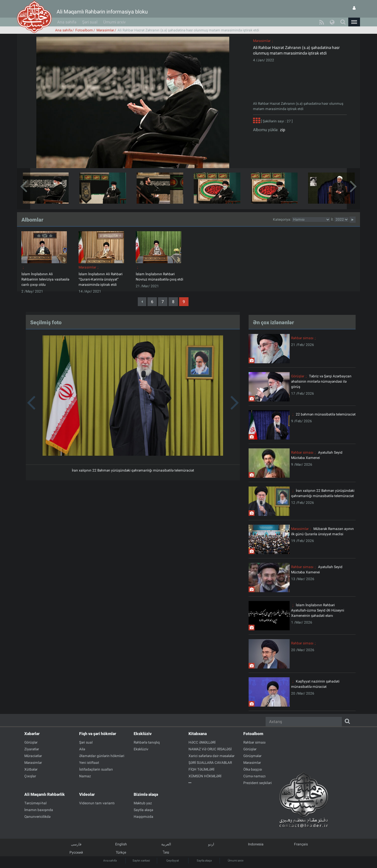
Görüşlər (298, 376)
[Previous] (142, 302)
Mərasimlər (105, 30)
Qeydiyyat (173, 861)
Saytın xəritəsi (141, 861)
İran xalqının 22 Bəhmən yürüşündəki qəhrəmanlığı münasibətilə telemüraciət (133, 470)
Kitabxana (198, 734)
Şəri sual (90, 22)
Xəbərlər (32, 734)
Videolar (87, 794)
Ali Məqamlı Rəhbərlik (45, 794)
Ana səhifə (67, 22)
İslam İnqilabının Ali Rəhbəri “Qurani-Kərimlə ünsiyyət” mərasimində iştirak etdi (101, 279)
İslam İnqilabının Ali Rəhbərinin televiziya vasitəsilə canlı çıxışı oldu (45, 279)
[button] (354, 22)
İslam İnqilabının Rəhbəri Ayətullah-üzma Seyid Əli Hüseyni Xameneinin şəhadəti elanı (318, 610)
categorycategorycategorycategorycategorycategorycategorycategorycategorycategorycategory (311, 219)
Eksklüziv (143, 734)
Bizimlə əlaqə (146, 794)
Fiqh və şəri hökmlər (98, 734)
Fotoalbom (84, 30)
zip (282, 130)
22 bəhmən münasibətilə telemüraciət (326, 414)
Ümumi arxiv (114, 22)
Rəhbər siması (302, 338)
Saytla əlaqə (204, 861)
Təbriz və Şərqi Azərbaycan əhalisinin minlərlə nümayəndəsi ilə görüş (321, 381)
